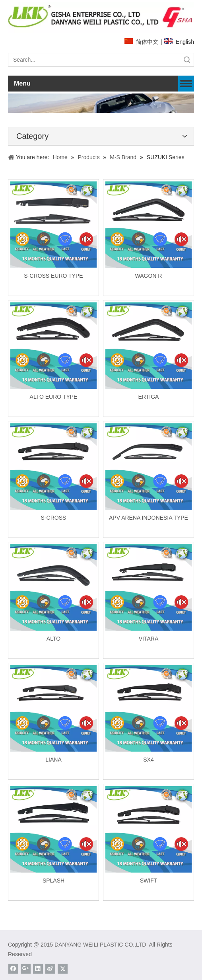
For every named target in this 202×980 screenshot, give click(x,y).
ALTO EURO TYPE (54, 397)
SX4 (148, 760)
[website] (101, 17)
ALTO (53, 639)
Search (187, 60)
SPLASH (53, 881)
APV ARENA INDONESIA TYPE (149, 518)
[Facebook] (13, 969)
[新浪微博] (50, 969)
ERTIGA (149, 397)
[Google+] (26, 969)
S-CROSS (54, 518)
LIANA (53, 760)
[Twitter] (63, 969)
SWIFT (149, 881)
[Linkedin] (38, 969)
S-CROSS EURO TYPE (53, 276)
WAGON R (149, 276)
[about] (101, 103)
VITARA (149, 639)
